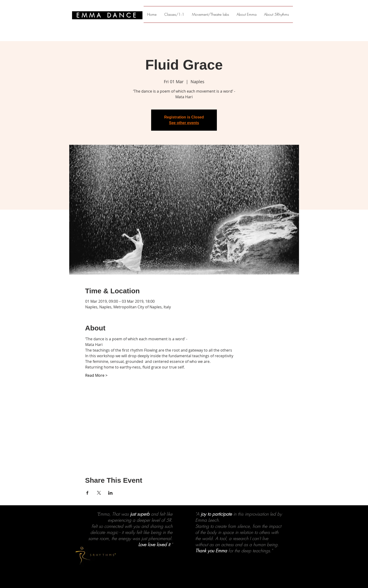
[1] (178, 576)
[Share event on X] (99, 493)
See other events (184, 123)
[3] (186, 576)
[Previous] (26, 547)
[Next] (342, 547)
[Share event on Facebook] (87, 493)
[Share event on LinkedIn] (110, 493)
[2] (182, 576)
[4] (190, 576)
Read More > (96, 375)
